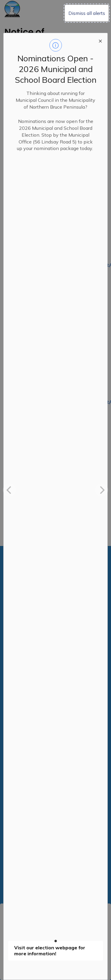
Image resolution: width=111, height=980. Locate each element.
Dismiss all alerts (87, 13)
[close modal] (100, 40)
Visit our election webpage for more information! (50, 951)
